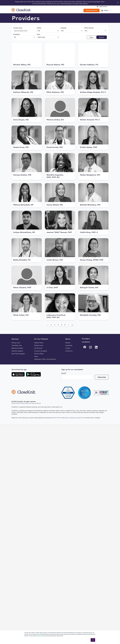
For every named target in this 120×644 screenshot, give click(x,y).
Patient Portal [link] (92, 10)
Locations (86, 342)
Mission (68, 343)
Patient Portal (39, 343)
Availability (16, 34)
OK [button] (93, 640)
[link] (21, 10)
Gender (39, 28)
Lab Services (38, 348)
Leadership (69, 345)
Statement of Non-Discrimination (45, 359)
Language (63, 28)
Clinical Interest (89, 28)
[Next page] (69, 325)
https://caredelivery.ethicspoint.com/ (75, 418)
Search (102, 37)
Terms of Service (36, 403)
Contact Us (69, 351)
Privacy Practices (25, 403)
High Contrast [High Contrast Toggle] (102, 7)
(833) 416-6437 (55, 418)
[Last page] (72, 325)
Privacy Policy (41, 636)
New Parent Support (18, 354)
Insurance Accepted (40, 351)
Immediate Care (17, 345)
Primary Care (16, 343)
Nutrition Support (17, 351)
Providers (86, 339)
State (38, 34)
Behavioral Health (17, 348)
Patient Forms (39, 345)
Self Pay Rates (39, 354)
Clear (91, 37)
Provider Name (18, 28)
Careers (68, 348)
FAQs (36, 356)
